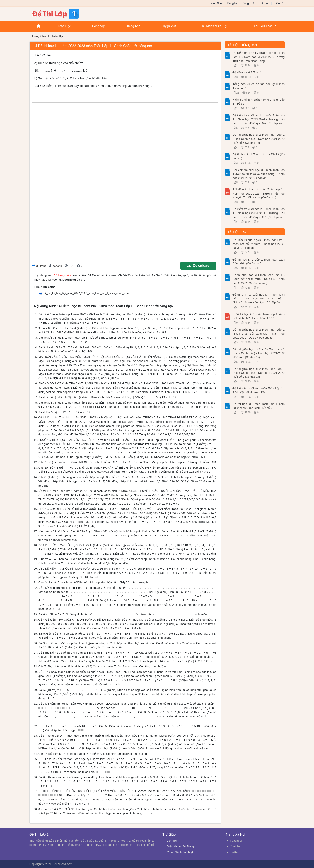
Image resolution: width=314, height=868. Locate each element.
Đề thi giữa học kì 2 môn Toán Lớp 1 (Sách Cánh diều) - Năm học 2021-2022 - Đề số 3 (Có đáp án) (259, 353)
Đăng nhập (249, 3)
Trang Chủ (216, 3)
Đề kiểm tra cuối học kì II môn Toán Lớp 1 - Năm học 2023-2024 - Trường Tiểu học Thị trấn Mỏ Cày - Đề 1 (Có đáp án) (259, 213)
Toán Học (64, 26)
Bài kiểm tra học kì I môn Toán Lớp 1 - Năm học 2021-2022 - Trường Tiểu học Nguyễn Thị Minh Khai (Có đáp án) (259, 193)
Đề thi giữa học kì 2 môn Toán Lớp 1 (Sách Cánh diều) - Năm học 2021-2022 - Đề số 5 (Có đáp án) (259, 139)
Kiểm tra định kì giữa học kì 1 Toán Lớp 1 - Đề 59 (259, 102)
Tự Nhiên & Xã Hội (214, 26)
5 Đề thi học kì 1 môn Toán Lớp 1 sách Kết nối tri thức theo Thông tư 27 (259, 316)
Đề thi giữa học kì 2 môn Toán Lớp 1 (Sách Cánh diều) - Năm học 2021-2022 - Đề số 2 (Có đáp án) (259, 373)
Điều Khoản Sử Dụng (180, 846)
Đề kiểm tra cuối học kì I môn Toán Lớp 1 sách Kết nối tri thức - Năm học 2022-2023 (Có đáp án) (259, 244)
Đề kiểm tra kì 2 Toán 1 (247, 72)
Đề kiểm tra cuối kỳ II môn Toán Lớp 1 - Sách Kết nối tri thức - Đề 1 (259, 390)
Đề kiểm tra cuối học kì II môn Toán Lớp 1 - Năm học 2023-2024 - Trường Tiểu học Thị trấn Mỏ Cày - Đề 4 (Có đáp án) (259, 119)
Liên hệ (279, 3)
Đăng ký (232, 3)
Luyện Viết (169, 26)
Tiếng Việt (98, 26)
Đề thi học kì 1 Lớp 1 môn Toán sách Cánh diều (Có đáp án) (259, 261)
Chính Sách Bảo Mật (180, 852)
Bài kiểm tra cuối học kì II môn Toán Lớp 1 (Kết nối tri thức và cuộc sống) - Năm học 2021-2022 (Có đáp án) (259, 174)
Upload (265, 3)
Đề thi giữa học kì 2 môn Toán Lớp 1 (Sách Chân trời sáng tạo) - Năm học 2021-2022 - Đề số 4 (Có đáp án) (259, 334)
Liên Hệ (172, 841)
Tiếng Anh (133, 26)
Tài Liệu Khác (263, 26)
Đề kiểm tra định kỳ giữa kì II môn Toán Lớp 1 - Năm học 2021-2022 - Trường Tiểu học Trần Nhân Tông (259, 57)
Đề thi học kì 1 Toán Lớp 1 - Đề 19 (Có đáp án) (259, 156)
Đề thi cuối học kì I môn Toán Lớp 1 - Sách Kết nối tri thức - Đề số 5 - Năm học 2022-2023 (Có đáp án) (259, 279)
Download (198, 266)
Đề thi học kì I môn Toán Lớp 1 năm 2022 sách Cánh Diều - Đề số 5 (259, 406)
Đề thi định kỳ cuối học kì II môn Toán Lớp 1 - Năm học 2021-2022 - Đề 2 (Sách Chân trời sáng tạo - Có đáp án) (259, 299)
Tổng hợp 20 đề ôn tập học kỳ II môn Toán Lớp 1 (259, 86)
